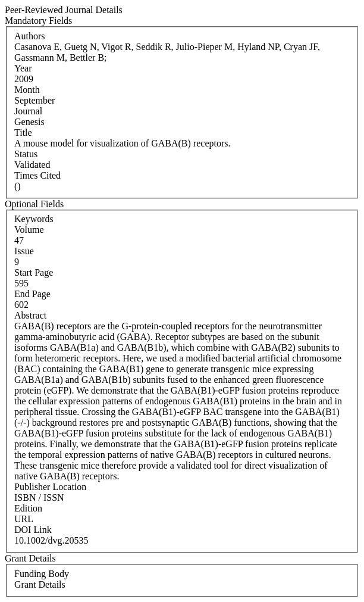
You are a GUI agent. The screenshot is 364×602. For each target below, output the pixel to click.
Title (23, 132)
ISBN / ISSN (39, 497)
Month (27, 90)
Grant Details (40, 584)
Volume (29, 230)
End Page (32, 294)
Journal (28, 111)
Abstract (30, 315)
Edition (28, 508)
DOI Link (33, 530)
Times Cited (37, 175)
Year (23, 68)
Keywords (34, 219)
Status (26, 154)
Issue (24, 251)
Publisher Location (50, 487)
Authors (30, 36)
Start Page (34, 272)
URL (24, 519)
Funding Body (42, 574)
